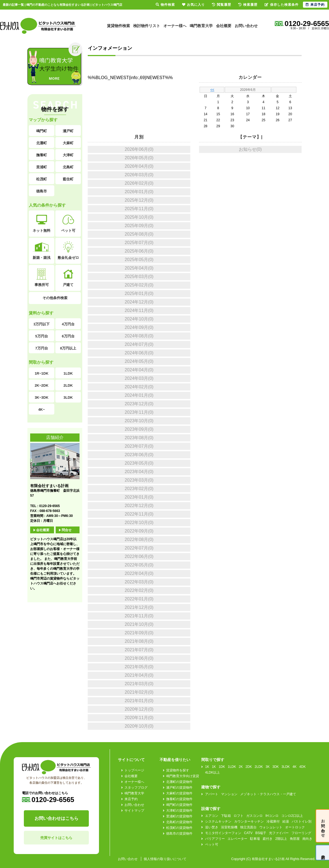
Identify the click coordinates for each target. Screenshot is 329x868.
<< (212, 90)
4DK (303, 767)
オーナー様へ (175, 26)
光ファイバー (279, 833)
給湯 (286, 821)
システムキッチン (218, 821)
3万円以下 (42, 324)
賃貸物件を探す (178, 770)
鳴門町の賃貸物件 (179, 805)
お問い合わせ (246, 26)
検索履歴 (248, 5)
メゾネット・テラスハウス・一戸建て (268, 794)
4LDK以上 (212, 772)
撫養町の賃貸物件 (179, 799)
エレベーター (237, 839)
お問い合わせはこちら (56, 818)
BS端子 (261, 833)
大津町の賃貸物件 (179, 811)
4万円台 (68, 324)
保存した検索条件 (282, 5)
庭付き (268, 839)
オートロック (295, 827)
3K (268, 767)
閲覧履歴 (222, 5)
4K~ (41, 410)
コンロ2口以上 (292, 816)
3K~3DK (41, 397)
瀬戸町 (68, 131)
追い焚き (212, 827)
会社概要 (224, 26)
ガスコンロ (254, 816)
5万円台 (41, 336)
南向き (307, 839)
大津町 (68, 155)
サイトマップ (134, 811)
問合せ (67, 530)
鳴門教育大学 (201, 26)
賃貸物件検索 (118, 26)
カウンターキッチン (249, 821)
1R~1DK (41, 373)
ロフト (239, 816)
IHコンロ (272, 816)
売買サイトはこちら (56, 838)
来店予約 (131, 799)
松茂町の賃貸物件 (179, 828)
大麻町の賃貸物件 (179, 793)
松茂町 (42, 179)
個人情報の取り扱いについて (165, 859)
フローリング (301, 833)
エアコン (212, 816)
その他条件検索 (55, 298)
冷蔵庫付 (273, 821)
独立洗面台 (248, 827)
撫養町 (42, 155)
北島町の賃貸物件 (179, 822)
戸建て (68, 278)
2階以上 (281, 839)
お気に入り (193, 5)
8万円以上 (68, 348)
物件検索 (165, 5)
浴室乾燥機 (229, 827)
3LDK (68, 397)
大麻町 (68, 143)
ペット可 (68, 223)
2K (241, 767)
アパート (212, 794)
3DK (276, 767)
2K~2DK (41, 385)
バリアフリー (215, 839)
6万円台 (68, 336)
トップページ (134, 770)
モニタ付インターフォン (223, 833)
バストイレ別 (302, 821)
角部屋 (295, 839)
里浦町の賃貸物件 (179, 816)
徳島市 (42, 191)
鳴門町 (42, 131)
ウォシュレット (271, 827)
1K (207, 767)
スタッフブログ (136, 788)
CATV (248, 833)
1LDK (68, 373)
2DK (249, 767)
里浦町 (42, 167)
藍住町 (68, 179)
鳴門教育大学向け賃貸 (183, 776)
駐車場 (255, 839)
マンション (229, 794)
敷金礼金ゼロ (68, 251)
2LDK (68, 385)
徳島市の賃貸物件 (179, 834)
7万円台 (41, 348)
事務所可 (42, 278)
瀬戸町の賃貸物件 (179, 788)
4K (295, 767)
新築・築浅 (42, 251)
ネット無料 (42, 223)
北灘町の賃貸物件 (179, 782)
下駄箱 (226, 816)
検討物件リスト (147, 26)
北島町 (68, 167)
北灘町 (42, 143)
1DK (222, 767)
